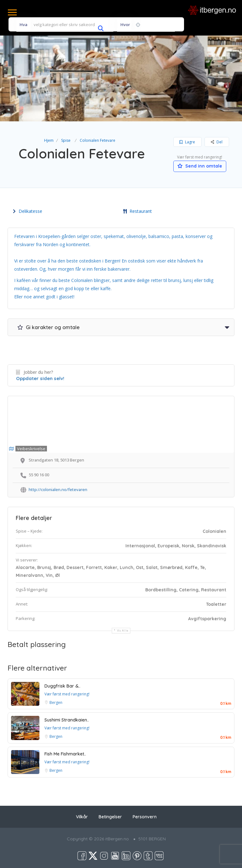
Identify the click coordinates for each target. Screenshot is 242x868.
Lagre (187, 142)
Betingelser (110, 817)
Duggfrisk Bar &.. (62, 686)
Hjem (49, 140)
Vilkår (82, 817)
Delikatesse (28, 211)
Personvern (145, 817)
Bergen (56, 702)
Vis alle (123, 630)
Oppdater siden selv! (40, 378)
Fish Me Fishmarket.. (65, 754)
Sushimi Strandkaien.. (67, 720)
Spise (66, 140)
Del (217, 142)
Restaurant (138, 211)
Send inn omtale (200, 166)
